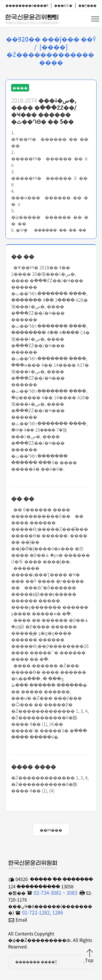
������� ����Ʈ (52, 962)
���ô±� (63, 5)
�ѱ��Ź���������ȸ (32, 18)
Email (21, 920)
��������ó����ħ (27, 5)
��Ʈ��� (87, 5)
